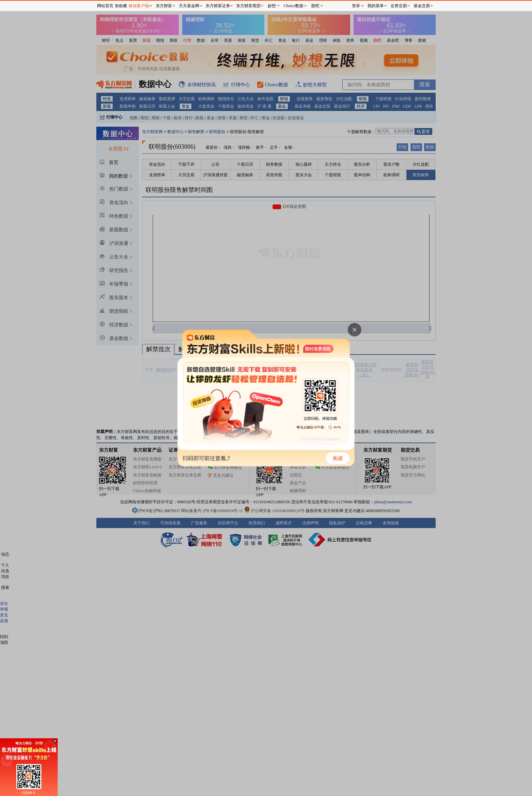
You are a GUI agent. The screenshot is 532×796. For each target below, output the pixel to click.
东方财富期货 (248, 6)
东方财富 (164, 6)
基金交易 (422, 6)
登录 (356, 6)
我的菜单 (376, 6)
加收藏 (121, 6)
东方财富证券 (218, 6)
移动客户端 (139, 6)
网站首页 (105, 6)
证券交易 (399, 6)
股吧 (315, 6)
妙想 (272, 6)
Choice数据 (293, 6)
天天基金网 (189, 6)
